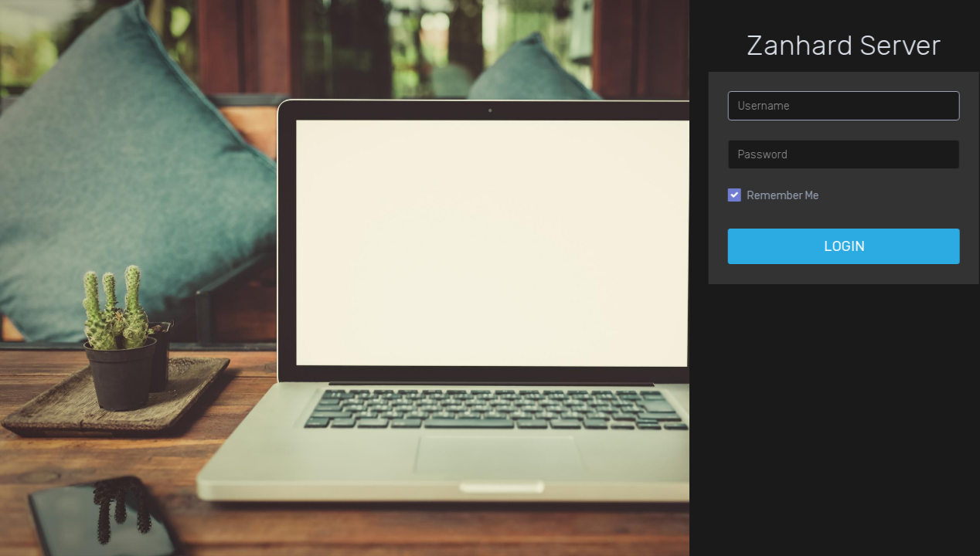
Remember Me (808, 196)
